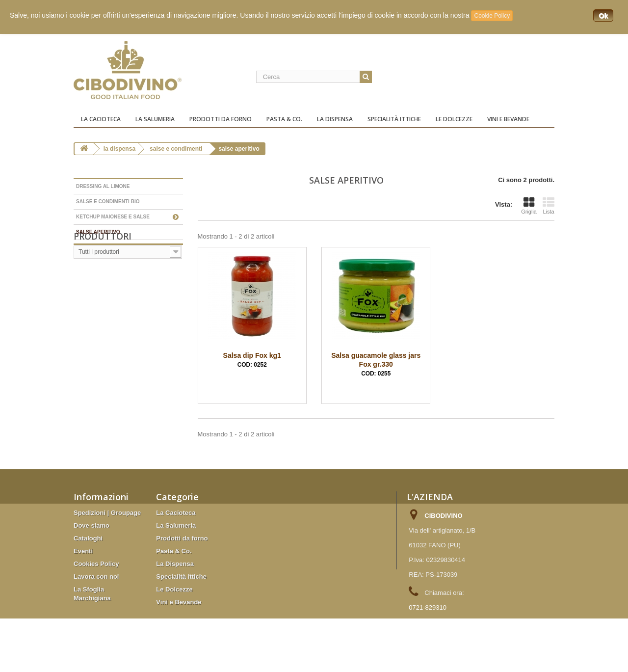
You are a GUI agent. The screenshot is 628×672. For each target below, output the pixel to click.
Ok (603, 16)
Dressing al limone (103, 186)
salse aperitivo (98, 232)
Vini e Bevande (508, 119)
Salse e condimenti (176, 149)
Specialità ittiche (394, 119)
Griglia (529, 206)
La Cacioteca (101, 119)
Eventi (83, 551)
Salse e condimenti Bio (108, 202)
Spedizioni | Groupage (107, 513)
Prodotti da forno (221, 119)
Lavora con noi (96, 577)
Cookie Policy (492, 16)
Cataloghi (88, 538)
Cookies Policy (96, 564)
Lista (549, 206)
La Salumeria (155, 119)
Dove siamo (92, 525)
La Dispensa (335, 119)
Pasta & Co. (284, 119)
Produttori (103, 262)
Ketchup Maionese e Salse (113, 217)
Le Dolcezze (454, 119)
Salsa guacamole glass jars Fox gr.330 (376, 364)
